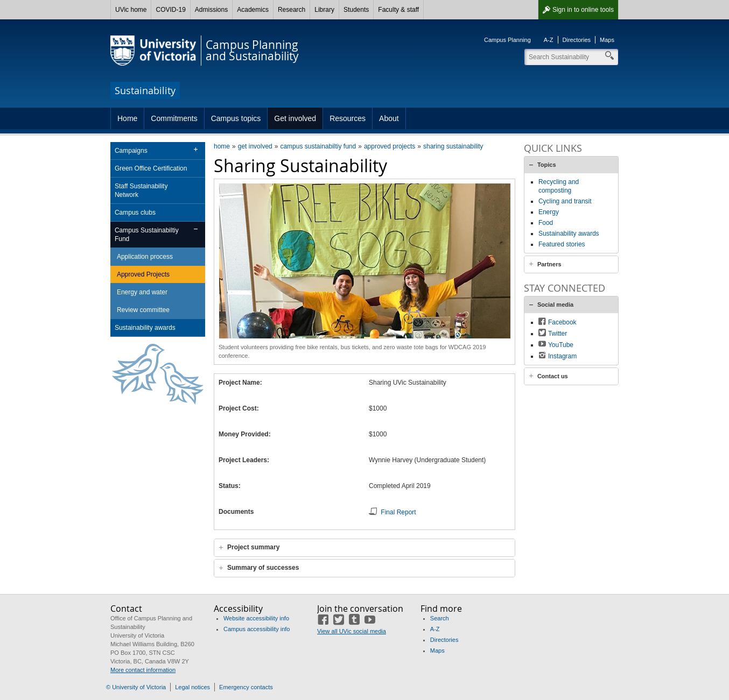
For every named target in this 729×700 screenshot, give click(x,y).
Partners (549, 264)
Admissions (211, 10)
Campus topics (236, 118)
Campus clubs (135, 213)
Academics (253, 10)
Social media (555, 305)
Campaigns (131, 151)
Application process (145, 257)
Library (324, 10)
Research (292, 10)
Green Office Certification (151, 168)
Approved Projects (143, 274)
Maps (607, 40)
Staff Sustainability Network (141, 190)
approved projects (390, 146)
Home (127, 118)
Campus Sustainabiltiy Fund (147, 235)
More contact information (143, 670)
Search (440, 618)
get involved (255, 146)
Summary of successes (263, 568)
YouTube (561, 345)
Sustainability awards (145, 328)
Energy (549, 212)
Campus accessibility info (257, 629)
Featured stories (562, 244)
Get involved (295, 118)
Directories (577, 40)
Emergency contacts (246, 687)
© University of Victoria (136, 687)
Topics (547, 165)
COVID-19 (170, 10)
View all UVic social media (352, 631)
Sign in (583, 10)
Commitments (174, 118)
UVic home (131, 10)
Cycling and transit (565, 201)
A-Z (549, 40)
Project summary (253, 547)
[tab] (364, 548)
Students (356, 10)
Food (546, 223)
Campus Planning (507, 40)
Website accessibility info (256, 618)
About (389, 118)
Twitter (558, 334)
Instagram (562, 356)
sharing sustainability (453, 146)
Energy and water (142, 292)
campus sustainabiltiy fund (318, 146)
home (222, 146)
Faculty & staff (398, 10)
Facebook (562, 322)
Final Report (398, 512)
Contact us (553, 376)
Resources (348, 118)
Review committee (143, 310)
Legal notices (192, 687)
